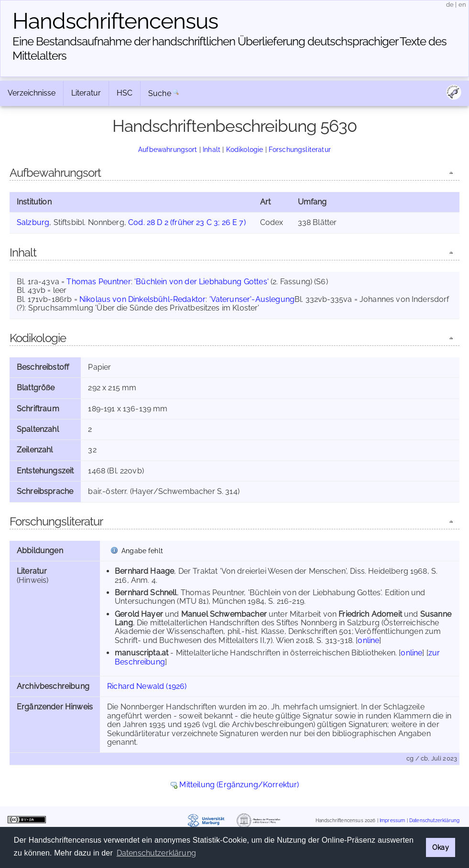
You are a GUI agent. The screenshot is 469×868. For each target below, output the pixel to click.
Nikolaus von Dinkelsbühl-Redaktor (142, 299)
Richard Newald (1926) (147, 686)
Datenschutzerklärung (434, 821)
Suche (160, 93)
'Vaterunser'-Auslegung (252, 299)
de (450, 5)
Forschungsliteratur (300, 149)
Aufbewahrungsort (168, 149)
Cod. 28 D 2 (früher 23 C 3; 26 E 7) (187, 222)
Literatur (86, 93)
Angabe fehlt (142, 551)
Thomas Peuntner (98, 282)
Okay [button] (441, 847)
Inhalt (212, 149)
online (368, 640)
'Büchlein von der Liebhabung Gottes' (202, 282)
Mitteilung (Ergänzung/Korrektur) (239, 785)
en (462, 5)
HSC (125, 93)
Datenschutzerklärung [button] (156, 853)
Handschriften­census (115, 21)
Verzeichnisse (32, 93)
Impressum (392, 821)
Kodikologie (245, 149)
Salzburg (33, 222)
